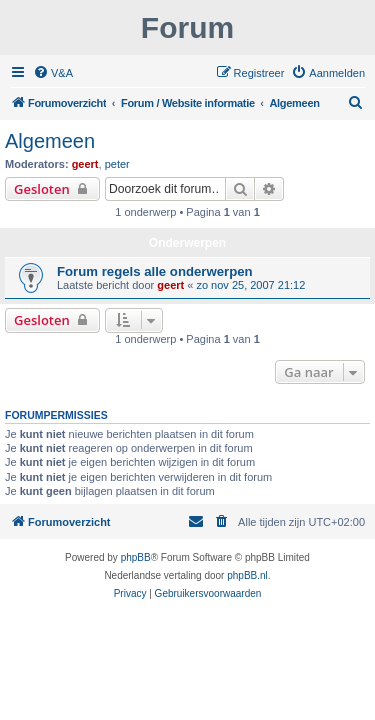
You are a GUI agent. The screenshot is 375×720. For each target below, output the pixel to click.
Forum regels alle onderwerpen (155, 271)
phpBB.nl (247, 575)
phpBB (136, 557)
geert (85, 164)
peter (117, 164)
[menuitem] (53, 73)
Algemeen (50, 141)
